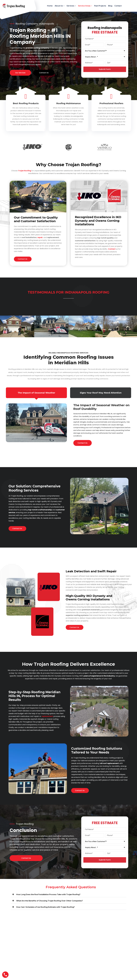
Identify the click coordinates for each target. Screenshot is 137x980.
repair (40, 237)
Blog (110, 6)
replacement (47, 716)
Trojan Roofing (25, 171)
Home (50, 6)
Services (70, 6)
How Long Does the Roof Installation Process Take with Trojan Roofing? (48, 894)
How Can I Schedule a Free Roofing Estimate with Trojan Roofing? (45, 907)
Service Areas (84, 6)
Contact (118, 6)
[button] (68, 894)
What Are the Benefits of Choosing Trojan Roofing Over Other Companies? (50, 901)
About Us (59, 6)
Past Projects (100, 6)
